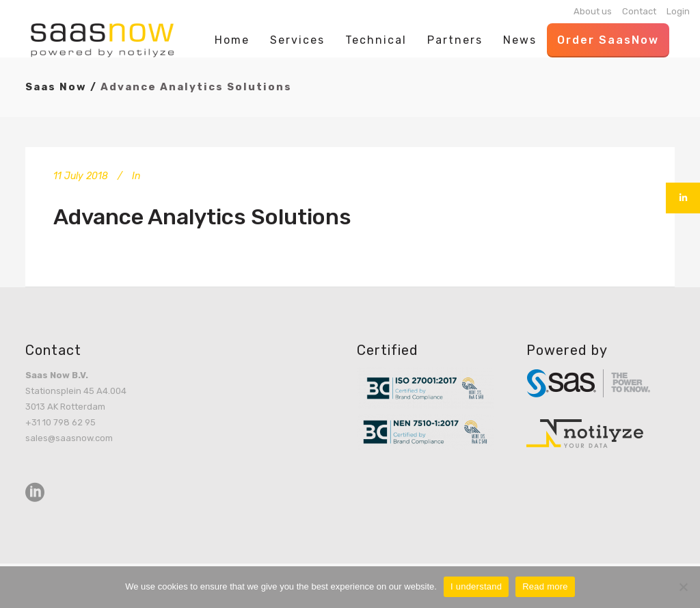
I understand (476, 586)
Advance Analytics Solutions (202, 217)
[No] (683, 587)
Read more (545, 586)
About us (593, 11)
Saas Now (56, 87)
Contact (639, 11)
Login (678, 11)
